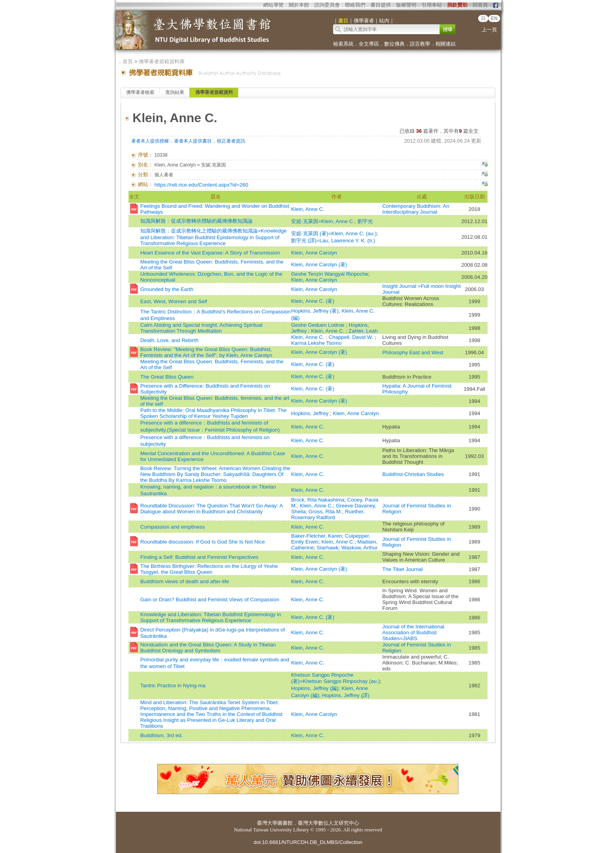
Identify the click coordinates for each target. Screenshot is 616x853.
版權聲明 (406, 5)
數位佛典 (394, 44)
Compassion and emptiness (172, 527)
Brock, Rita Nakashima (318, 500)
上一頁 (489, 30)
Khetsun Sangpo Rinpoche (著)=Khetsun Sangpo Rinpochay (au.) (335, 678)
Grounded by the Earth (167, 289)
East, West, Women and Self (174, 301)
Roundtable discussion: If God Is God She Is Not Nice (203, 542)
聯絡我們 (355, 5)
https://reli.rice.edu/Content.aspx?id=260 (201, 185)
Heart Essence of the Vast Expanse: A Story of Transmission (210, 253)
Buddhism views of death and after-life (185, 581)
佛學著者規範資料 (214, 92)
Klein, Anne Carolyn (314, 253)
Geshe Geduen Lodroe (318, 325)
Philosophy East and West (413, 352)
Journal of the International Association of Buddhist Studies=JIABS (413, 632)
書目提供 (381, 5)
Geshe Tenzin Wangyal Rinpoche (330, 274)
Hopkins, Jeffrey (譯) (346, 695)
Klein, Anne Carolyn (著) (319, 265)
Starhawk (328, 548)
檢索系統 (343, 44)
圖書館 (285, 823)
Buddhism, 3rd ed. (161, 735)
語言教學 (420, 44)
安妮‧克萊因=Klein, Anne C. (323, 221)
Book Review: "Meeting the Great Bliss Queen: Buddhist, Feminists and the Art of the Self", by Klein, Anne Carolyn (206, 352)
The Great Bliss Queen (167, 377)
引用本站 (432, 5)
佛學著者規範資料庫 (162, 61)
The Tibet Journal (402, 569)
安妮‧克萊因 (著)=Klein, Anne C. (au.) (334, 233)
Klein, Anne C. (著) (313, 301)
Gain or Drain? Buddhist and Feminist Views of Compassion (210, 599)
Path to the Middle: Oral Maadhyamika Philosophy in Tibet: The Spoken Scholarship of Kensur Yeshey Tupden (213, 413)
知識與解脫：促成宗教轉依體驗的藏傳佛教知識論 (196, 221)
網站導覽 (273, 5)
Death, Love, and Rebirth (169, 340)
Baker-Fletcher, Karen (317, 536)
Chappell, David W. (351, 337)
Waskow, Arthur (359, 548)
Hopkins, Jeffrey (311, 413)
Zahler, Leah (363, 331)
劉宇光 (365, 221)
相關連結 (445, 44)
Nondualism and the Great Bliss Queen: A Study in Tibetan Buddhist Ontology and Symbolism (208, 648)
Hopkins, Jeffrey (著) (315, 311)
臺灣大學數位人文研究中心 (328, 823)
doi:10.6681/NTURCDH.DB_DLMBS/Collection (308, 842)
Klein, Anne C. (308, 209)
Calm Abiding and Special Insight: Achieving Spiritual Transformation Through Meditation (201, 328)
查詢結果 (175, 92)
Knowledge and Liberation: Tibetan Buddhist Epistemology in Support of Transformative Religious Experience (211, 617)
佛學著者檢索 (140, 92)
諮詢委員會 (327, 5)
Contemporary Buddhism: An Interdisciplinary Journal (416, 209)
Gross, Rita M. (325, 512)
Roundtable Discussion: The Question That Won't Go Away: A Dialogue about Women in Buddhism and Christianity (211, 509)
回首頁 (480, 5)
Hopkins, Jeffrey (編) (315, 688)
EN (494, 18)
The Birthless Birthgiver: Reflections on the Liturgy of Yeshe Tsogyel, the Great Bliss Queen (209, 569)
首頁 (128, 61)
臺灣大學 (267, 823)
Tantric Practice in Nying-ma (173, 686)
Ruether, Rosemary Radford (328, 514)
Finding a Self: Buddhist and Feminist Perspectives (199, 557)
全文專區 (369, 44)
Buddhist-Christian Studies (413, 474)
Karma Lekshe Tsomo (316, 343)
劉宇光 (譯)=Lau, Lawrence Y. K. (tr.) (333, 241)
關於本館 (299, 5)
